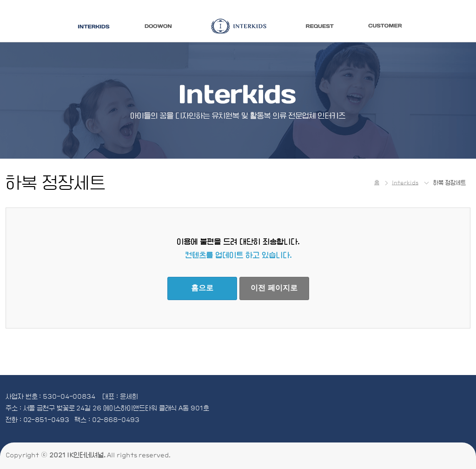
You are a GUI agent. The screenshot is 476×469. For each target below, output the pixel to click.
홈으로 (202, 288)
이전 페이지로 (274, 288)
